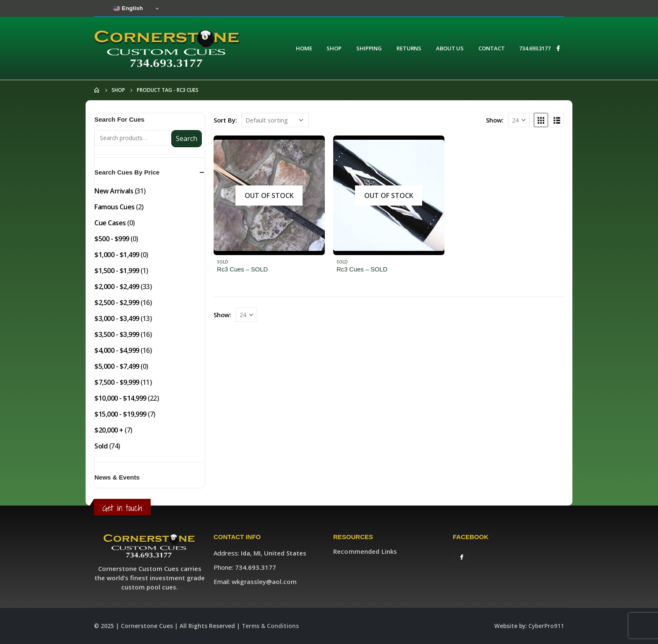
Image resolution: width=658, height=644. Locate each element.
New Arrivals (114, 191)
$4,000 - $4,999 (117, 350)
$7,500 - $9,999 (117, 382)
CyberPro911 (546, 626)
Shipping (369, 48)
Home (304, 48)
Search (187, 138)
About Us (450, 48)
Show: (495, 120)
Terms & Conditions (270, 626)
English (128, 8)
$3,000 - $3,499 (117, 318)
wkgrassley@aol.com (264, 581)
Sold (223, 262)
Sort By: (225, 120)
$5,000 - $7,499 (117, 366)
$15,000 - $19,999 (120, 414)
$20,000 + (109, 430)
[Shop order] (275, 120)
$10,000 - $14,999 (120, 398)
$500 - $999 (112, 239)
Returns (409, 48)
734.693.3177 (535, 48)
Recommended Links (365, 551)
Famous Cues (115, 207)
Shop (334, 48)
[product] (269, 195)
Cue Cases (110, 223)
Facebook (461, 557)
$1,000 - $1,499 (117, 255)
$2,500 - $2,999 (117, 302)
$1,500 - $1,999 (117, 271)
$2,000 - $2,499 (117, 287)
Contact (491, 48)
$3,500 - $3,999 (117, 334)
